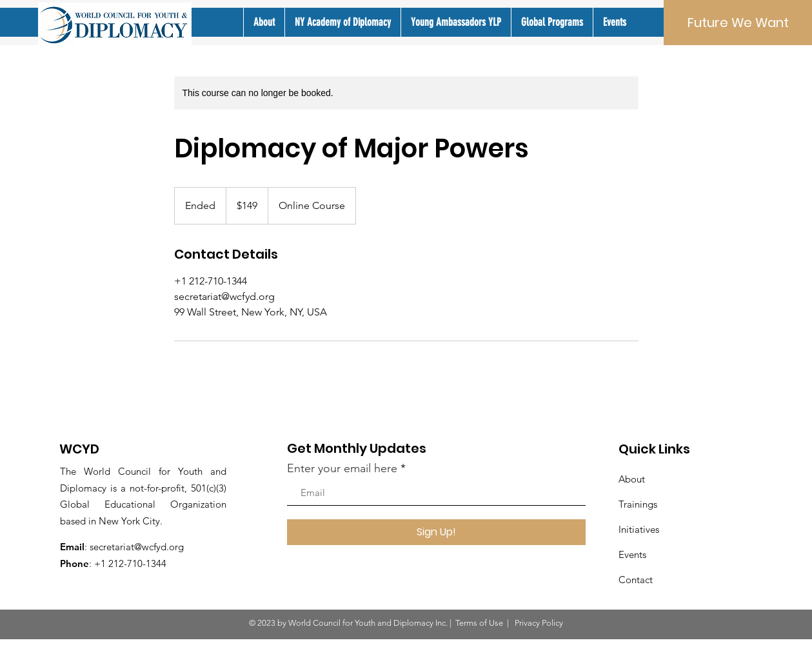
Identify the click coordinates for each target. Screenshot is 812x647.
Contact (636, 580)
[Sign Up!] (436, 532)
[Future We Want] (738, 23)
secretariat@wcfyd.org (137, 547)
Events (632, 554)
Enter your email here (342, 468)
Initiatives (639, 529)
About (632, 479)
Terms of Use (479, 623)
